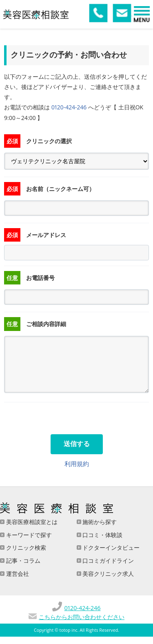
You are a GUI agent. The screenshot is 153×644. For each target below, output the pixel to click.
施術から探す (99, 522)
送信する (77, 444)
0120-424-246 (69, 107)
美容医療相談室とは (31, 522)
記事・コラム (22, 561)
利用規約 (77, 464)
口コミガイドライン (108, 561)
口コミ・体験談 (102, 535)
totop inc (69, 630)
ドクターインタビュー (111, 547)
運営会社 (17, 574)
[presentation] (66, 418)
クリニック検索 (25, 547)
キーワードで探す (28, 535)
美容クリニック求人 (108, 574)
